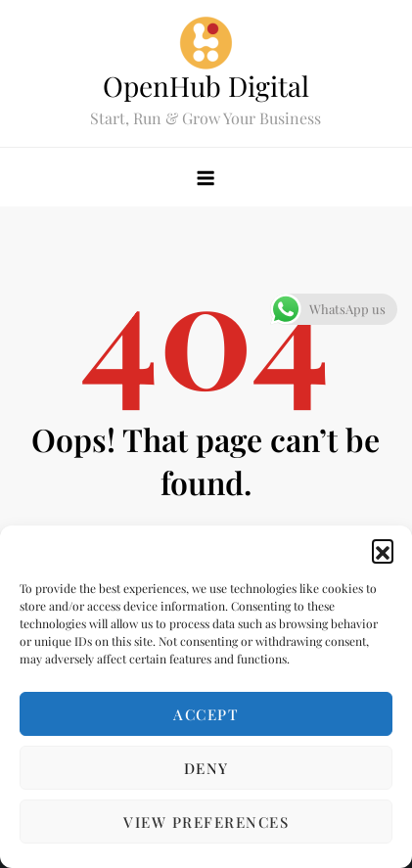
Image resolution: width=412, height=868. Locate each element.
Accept (206, 714)
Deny (206, 768)
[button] (383, 550)
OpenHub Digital (206, 86)
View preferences (206, 822)
